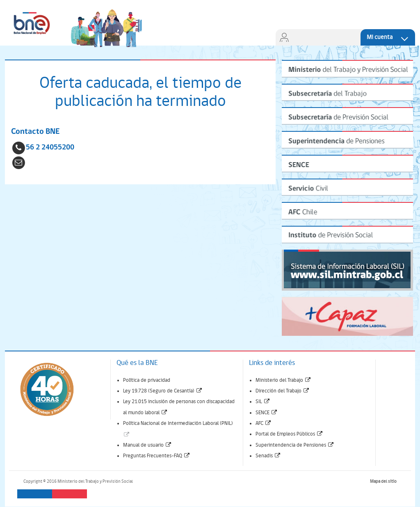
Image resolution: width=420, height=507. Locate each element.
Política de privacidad (147, 380)
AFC (264, 423)
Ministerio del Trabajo (283, 380)
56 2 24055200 (50, 148)
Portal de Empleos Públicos (289, 434)
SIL (263, 402)
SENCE (267, 413)
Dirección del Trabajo (283, 391)
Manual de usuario (147, 445)
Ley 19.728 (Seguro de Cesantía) (163, 391)
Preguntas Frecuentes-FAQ (157, 456)
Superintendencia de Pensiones (295, 445)
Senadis (268, 456)
